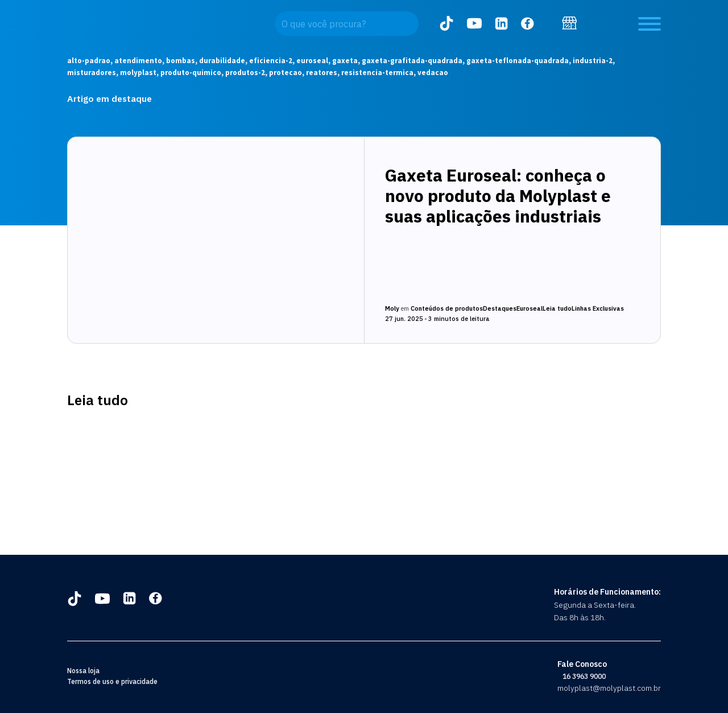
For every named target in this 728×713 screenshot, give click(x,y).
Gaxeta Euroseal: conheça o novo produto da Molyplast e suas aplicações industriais (498, 195)
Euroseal (530, 308)
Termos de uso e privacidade (112, 681)
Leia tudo (557, 308)
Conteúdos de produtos (447, 308)
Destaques (500, 308)
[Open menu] (650, 24)
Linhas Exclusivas (598, 308)
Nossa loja (83, 671)
